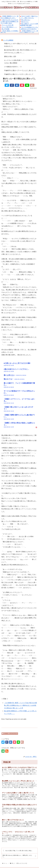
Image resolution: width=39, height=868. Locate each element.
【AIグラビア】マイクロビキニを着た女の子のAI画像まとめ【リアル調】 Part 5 (9, 21)
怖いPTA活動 (6, 29)
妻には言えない (26, 20)
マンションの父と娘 (8, 25)
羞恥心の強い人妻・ (11, 56)
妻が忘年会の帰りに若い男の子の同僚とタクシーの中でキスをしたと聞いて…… (20, 51)
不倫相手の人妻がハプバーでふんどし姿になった (20, 70)
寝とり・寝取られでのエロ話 (10, 734)
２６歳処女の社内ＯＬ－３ (13, 67)
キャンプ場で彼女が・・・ (9, 27)
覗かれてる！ (25, 22)
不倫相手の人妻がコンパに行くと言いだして (19, 74)
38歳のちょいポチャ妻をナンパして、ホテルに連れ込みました (20, 45)
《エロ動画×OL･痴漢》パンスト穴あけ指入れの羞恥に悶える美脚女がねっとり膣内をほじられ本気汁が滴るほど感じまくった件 (20, 705)
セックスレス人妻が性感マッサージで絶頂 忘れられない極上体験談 (20, 62)
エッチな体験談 (8, 40)
